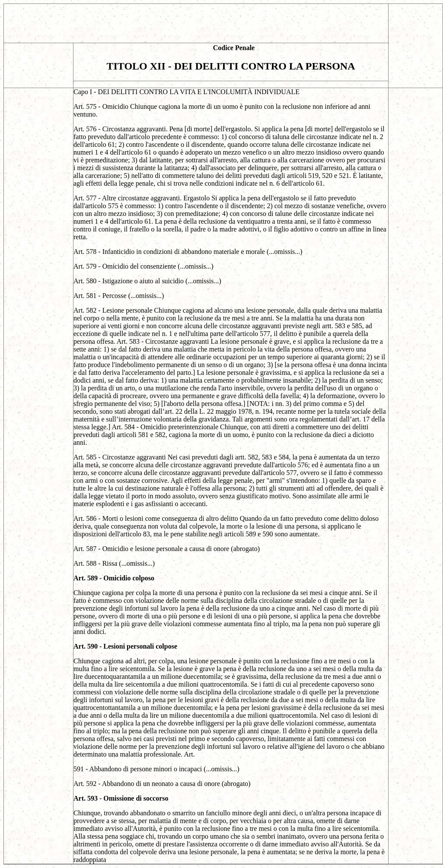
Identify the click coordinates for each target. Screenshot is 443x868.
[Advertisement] (196, 23)
